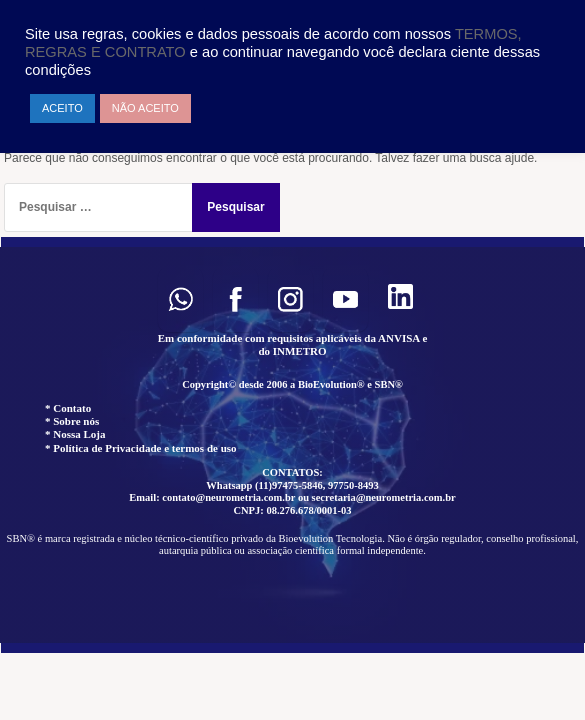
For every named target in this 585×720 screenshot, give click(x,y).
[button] (180, 299)
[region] (292, 445)
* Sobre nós (72, 421)
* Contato (68, 408)
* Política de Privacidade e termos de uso (141, 448)
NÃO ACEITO (145, 108)
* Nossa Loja (75, 434)
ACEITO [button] (62, 108)
